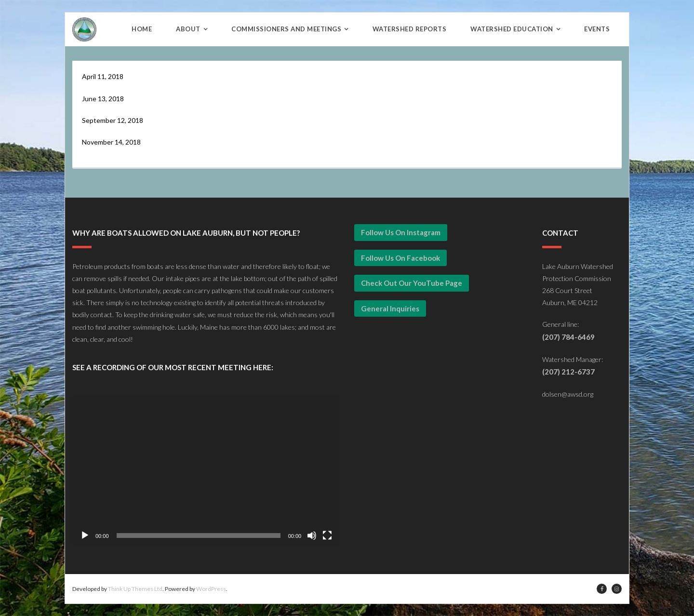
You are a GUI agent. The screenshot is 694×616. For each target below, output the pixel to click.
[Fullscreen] (327, 536)
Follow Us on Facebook (400, 258)
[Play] (85, 536)
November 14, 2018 (111, 142)
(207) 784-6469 (568, 337)
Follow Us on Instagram (401, 232)
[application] (206, 469)
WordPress (211, 589)
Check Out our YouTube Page (412, 283)
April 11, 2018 (103, 76)
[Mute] (312, 536)
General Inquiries (390, 308)
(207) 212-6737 (568, 372)
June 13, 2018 (103, 99)
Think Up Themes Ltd (135, 589)
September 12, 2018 (113, 120)
